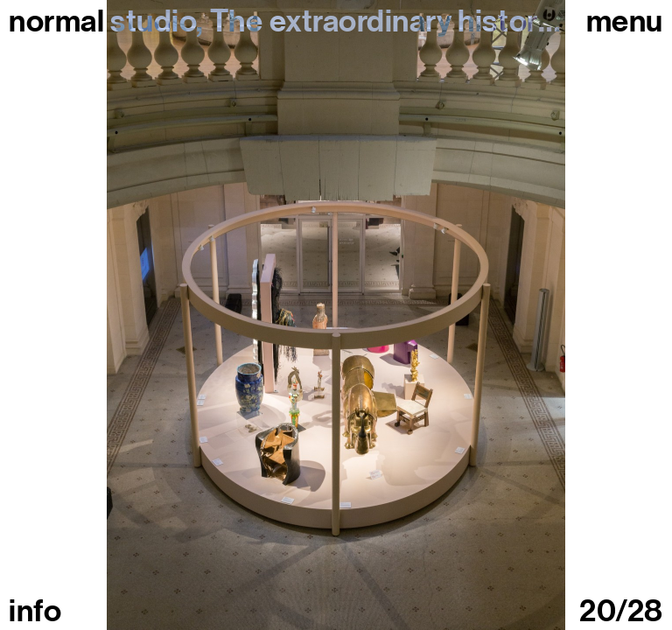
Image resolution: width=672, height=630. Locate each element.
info (35, 611)
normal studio (102, 21)
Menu (625, 21)
